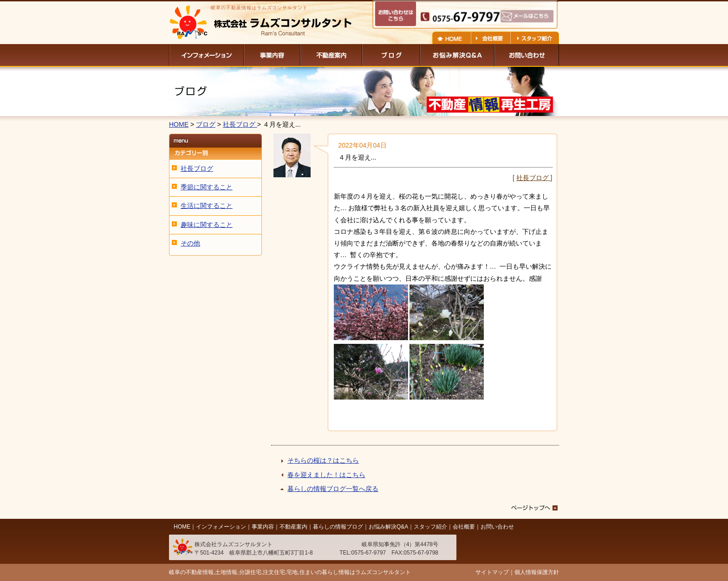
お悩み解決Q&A (388, 527)
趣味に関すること (207, 225)
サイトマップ (492, 572)
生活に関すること (207, 206)
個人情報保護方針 (537, 572)
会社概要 (464, 527)
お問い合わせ (497, 527)
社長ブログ (240, 124)
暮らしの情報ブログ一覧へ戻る (333, 489)
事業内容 (263, 527)
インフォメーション (221, 527)
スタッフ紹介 (430, 527)
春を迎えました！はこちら (326, 475)
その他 (190, 243)
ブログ (206, 124)
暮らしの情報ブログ (338, 527)
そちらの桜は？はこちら (323, 460)
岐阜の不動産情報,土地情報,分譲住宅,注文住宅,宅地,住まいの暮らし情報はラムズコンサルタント (290, 572)
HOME (179, 124)
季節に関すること (207, 187)
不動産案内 (293, 527)
